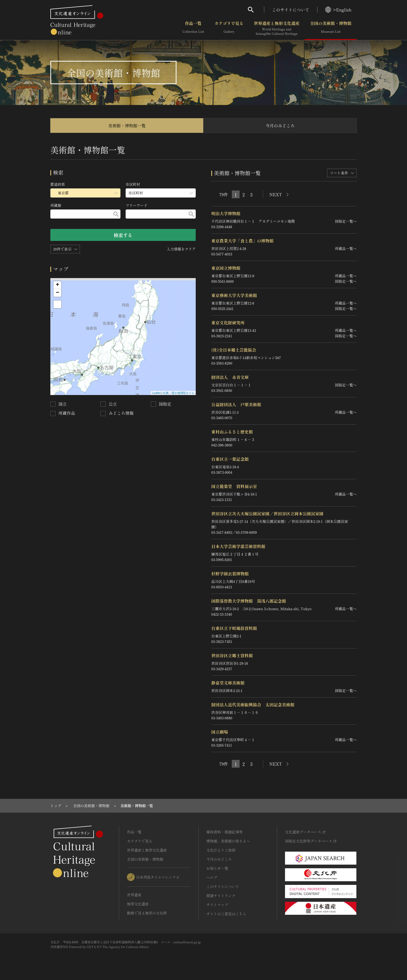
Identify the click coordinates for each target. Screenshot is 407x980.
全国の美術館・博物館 (331, 28)
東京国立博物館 (226, 268)
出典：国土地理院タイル (179, 393)
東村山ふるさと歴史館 (232, 432)
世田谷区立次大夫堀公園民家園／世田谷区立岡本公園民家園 (267, 514)
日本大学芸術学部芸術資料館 (238, 546)
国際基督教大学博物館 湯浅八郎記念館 (249, 601)
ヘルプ (212, 877)
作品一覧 (193, 28)
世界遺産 (134, 895)
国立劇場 (220, 732)
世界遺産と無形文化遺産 (277, 28)
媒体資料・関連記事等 (225, 832)
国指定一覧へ (346, 221)
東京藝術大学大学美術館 (234, 295)
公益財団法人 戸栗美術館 (236, 404)
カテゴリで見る (229, 28)
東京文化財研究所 (228, 323)
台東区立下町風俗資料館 (234, 628)
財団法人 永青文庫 (230, 377)
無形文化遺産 (138, 904)
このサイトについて (291, 10)
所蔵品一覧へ (346, 248)
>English (338, 10)
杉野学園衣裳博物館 (230, 574)
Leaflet (156, 393)
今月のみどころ (280, 126)
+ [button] (57, 285)
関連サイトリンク (221, 896)
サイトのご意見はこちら (226, 914)
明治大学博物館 (226, 213)
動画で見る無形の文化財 (147, 913)
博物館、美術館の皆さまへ (228, 841)
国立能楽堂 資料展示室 (234, 486)
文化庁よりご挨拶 (221, 850)
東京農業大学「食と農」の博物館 (242, 241)
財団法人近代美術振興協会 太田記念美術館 (253, 705)
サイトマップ (217, 905)
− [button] (57, 293)
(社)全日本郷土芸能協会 (234, 350)
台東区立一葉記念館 (230, 459)
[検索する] (116, 214)
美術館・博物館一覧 (127, 126)
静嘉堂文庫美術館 (228, 683)
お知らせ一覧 (217, 868)
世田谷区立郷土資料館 (232, 655)
